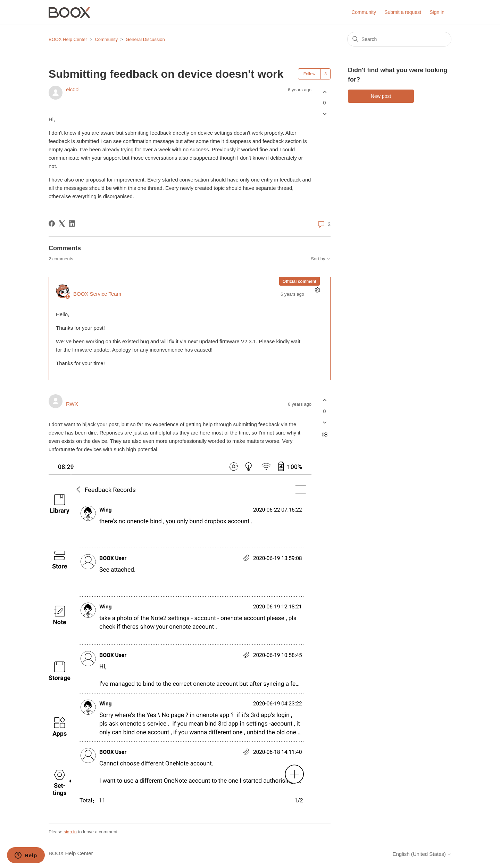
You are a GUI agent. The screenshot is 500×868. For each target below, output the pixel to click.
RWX (72, 404)
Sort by (321, 259)
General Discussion (145, 39)
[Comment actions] (317, 290)
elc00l (73, 89)
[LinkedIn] (72, 224)
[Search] (399, 39)
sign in (70, 832)
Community (364, 12)
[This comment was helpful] (324, 400)
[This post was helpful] (324, 92)
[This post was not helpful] (324, 114)
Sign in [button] (437, 12)
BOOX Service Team (97, 294)
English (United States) (422, 854)
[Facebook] (52, 224)
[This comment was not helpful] (324, 422)
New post (381, 96)
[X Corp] (62, 224)
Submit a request (403, 12)
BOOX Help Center (68, 39)
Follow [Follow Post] (310, 74)
